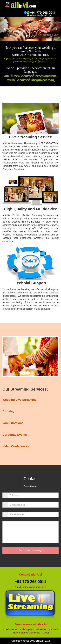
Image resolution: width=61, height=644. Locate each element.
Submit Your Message (31, 550)
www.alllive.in (37, 641)
